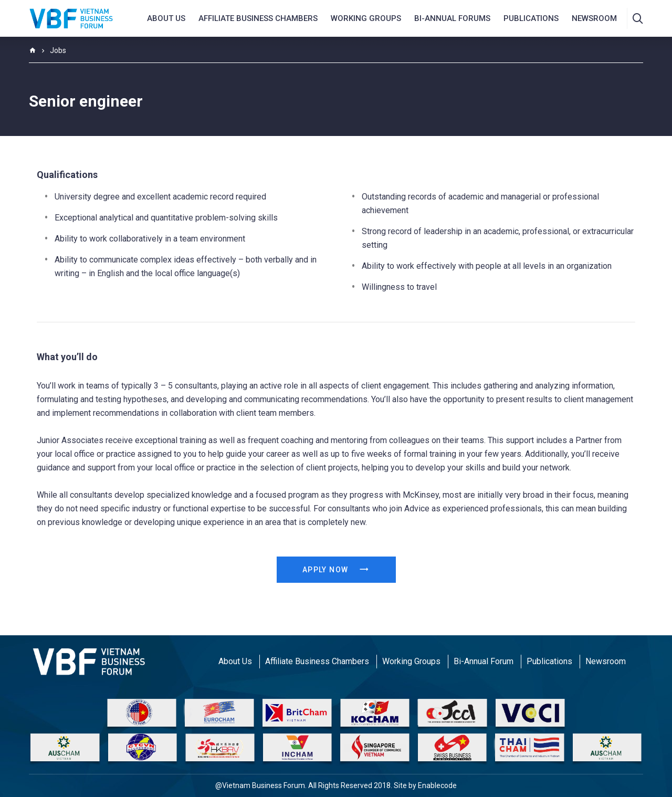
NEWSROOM (594, 18)
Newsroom (606, 661)
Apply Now (336, 570)
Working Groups (366, 18)
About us (166, 18)
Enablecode (437, 785)
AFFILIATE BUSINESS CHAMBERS (258, 18)
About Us (235, 661)
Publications (531, 18)
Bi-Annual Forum (484, 661)
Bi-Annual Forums (452, 18)
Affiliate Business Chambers (317, 661)
